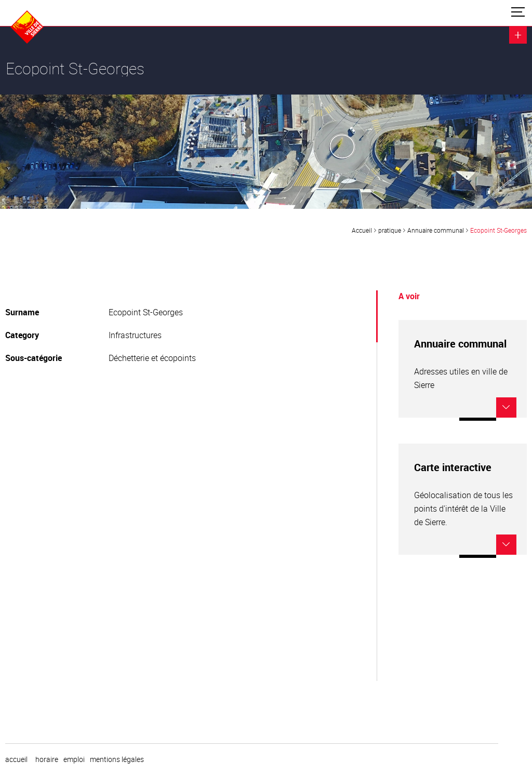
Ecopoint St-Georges (498, 230)
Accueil (362, 230)
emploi (74, 759)
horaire (47, 759)
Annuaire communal (436, 230)
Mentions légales (117, 759)
